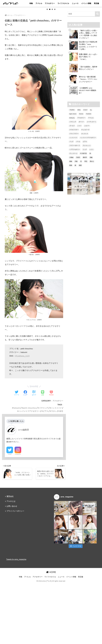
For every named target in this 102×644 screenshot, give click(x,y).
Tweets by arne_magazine (16, 620)
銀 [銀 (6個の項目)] (75, 226)
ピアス (45, 472)
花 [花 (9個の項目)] (81, 222)
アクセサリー (50, 3)
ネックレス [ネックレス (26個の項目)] (85, 194)
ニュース (75, 3)
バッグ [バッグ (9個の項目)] (71, 202)
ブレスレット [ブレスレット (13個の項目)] (87, 206)
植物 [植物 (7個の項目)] (71, 222)
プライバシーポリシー (15, 572)
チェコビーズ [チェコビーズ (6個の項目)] (85, 191)
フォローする (76, 607)
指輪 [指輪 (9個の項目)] (91, 218)
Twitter (10, 515)
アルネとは (11, 562)
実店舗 (96, 3)
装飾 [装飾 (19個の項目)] (71, 226)
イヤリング (44, 468)
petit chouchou (29, 468)
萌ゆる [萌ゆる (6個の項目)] (92, 222)
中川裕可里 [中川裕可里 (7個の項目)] (83, 214)
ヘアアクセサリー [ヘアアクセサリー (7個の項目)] (75, 210)
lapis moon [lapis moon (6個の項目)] (73, 175)
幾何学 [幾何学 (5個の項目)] (85, 218)
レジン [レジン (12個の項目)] (92, 210)
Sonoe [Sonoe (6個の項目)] (81, 175)
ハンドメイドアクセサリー (29, 472)
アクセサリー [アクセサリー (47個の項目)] (81, 179)
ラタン (54, 472)
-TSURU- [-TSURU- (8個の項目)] (72, 171)
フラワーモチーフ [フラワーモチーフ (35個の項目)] (75, 206)
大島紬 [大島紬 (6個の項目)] (71, 218)
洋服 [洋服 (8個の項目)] (76, 222)
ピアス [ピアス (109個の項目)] (85, 202)
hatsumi (16, 468)
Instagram (18, 515)
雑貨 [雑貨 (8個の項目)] (80, 226)
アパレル (39, 3)
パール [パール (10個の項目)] (78, 202)
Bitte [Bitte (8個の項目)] (79, 171)
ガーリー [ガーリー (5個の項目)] (81, 183)
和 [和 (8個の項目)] (90, 214)
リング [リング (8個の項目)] (85, 210)
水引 (61, 472)
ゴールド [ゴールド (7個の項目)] (72, 187)
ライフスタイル (63, 3)
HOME (51, 633)
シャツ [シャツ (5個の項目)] (79, 187)
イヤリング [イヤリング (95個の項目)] (73, 183)
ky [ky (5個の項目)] (91, 171)
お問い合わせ (12, 567)
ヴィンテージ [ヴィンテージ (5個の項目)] (73, 214)
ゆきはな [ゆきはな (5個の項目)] (72, 179)
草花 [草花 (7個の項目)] (86, 222)
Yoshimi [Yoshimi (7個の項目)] (89, 175)
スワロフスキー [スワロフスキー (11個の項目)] (74, 191)
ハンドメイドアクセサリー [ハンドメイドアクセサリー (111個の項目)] (88, 198)
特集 (31, 3)
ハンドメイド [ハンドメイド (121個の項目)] (73, 198)
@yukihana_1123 (22, 416)
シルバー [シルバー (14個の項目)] (87, 187)
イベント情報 (86, 3)
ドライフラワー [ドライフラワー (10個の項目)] (74, 194)
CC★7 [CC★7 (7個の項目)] (85, 171)
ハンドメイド (56, 468)
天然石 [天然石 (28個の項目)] (78, 218)
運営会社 (10, 557)
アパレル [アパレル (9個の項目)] (91, 179)
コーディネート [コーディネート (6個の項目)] (92, 183)
